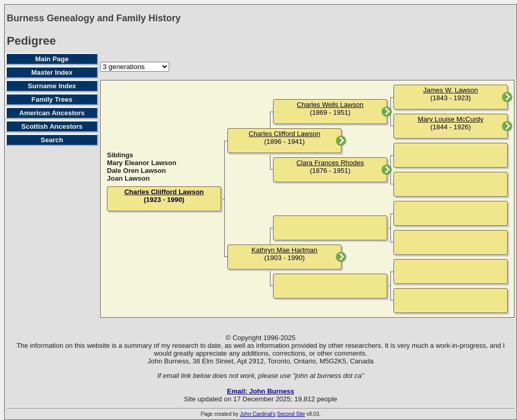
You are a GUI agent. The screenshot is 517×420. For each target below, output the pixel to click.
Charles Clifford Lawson (284, 134)
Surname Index (52, 86)
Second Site (291, 414)
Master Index (52, 72)
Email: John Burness (260, 391)
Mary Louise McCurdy (451, 119)
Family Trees (52, 99)
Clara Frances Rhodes (330, 163)
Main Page (52, 59)
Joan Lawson (128, 178)
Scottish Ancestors (52, 126)
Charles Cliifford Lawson (164, 192)
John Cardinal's (258, 414)
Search (52, 140)
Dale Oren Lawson (136, 171)
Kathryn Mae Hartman (284, 250)
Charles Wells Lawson (330, 105)
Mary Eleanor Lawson (142, 163)
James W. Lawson (451, 90)
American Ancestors (52, 113)
